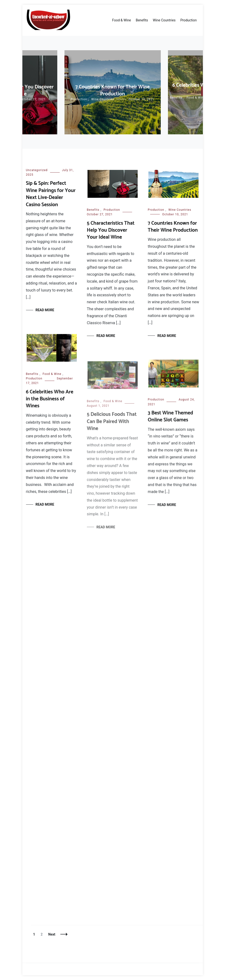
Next (52, 934)
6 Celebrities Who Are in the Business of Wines (50, 399)
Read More (45, 310)
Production (188, 20)
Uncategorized (37, 170)
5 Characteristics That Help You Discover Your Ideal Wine (111, 230)
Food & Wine (122, 20)
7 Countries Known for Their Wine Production (112, 90)
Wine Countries (164, 20)
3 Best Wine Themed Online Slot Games (170, 419)
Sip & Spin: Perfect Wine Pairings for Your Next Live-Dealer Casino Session (51, 194)
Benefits (142, 20)
